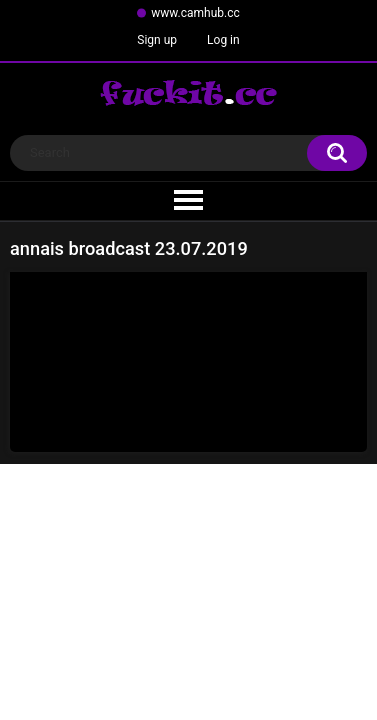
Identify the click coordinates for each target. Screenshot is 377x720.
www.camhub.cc (195, 13)
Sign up (157, 40)
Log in (223, 40)
